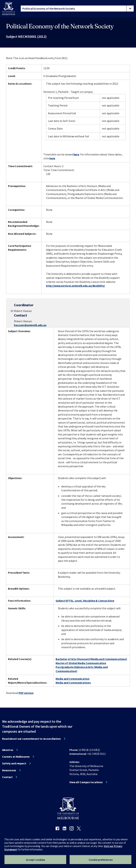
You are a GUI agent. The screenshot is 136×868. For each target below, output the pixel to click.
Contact (7, 777)
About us (8, 750)
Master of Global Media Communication (81, 663)
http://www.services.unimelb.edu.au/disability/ (75, 286)
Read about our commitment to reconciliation (31, 739)
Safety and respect (14, 763)
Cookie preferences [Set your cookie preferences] (101, 860)
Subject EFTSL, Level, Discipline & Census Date (85, 601)
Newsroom (9, 770)
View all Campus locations (86, 782)
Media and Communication (72, 679)
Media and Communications (73, 683)
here (76, 154)
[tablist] (77, 9)
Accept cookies (36, 860)
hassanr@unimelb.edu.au (30, 325)
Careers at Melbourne (16, 757)
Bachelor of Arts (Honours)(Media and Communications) (91, 659)
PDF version (26, 693)
